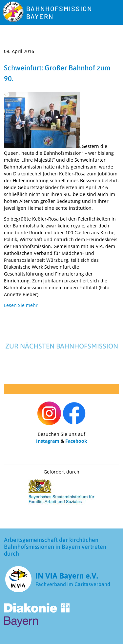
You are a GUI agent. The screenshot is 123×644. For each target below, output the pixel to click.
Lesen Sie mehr (21, 305)
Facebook (76, 441)
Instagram (48, 441)
